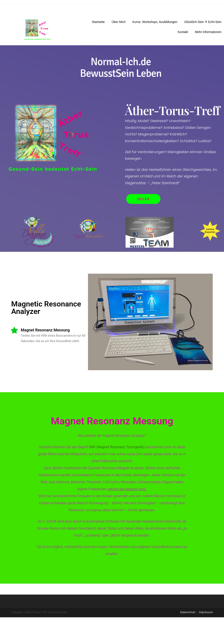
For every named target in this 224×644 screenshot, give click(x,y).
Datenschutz (188, 605)
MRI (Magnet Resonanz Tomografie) (113, 447)
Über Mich (119, 22)
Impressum (206, 605)
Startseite (98, 22)
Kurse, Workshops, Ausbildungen (155, 22)
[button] (144, 199)
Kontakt (183, 32)
